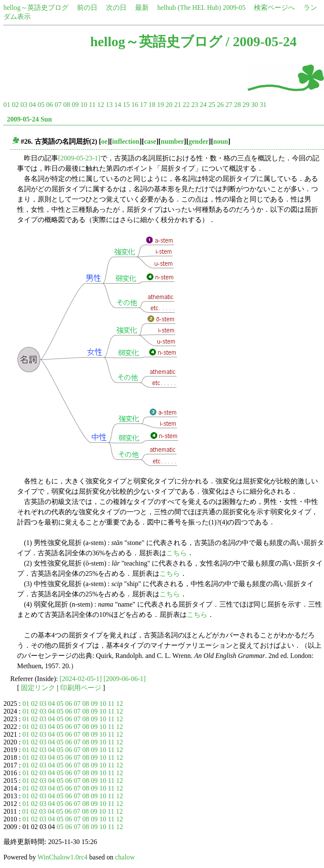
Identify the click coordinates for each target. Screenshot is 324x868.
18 (152, 105)
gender (199, 141)
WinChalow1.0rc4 (63, 857)
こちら (177, 553)
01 (7, 105)
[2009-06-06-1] (125, 679)
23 (194, 105)
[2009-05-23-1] (79, 158)
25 (212, 105)
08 (67, 105)
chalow (125, 857)
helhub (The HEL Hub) (189, 7)
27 (229, 105)
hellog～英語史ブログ (36, 7)
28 (237, 105)
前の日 (87, 7)
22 (186, 105)
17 (143, 105)
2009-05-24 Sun (29, 119)
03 (24, 105)
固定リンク (38, 688)
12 (100, 105)
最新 (142, 7)
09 (75, 105)
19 (160, 105)
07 (58, 105)
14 (118, 105)
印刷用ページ (81, 688)
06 (50, 105)
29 (246, 105)
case (150, 141)
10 (84, 105)
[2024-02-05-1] (81, 679)
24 (203, 105)
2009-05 (234, 7)
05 (41, 105)
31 (263, 105)
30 (254, 105)
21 (177, 105)
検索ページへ (274, 7)
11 (92, 105)
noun (221, 141)
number (172, 141)
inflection (126, 141)
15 (126, 105)
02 (15, 105)
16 (135, 105)
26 (220, 105)
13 (109, 105)
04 (32, 105)
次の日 (116, 7)
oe (105, 141)
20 (169, 105)
